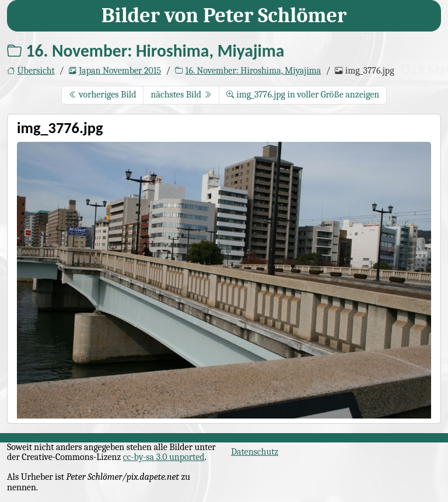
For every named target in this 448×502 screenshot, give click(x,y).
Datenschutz (255, 452)
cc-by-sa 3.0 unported (164, 457)
